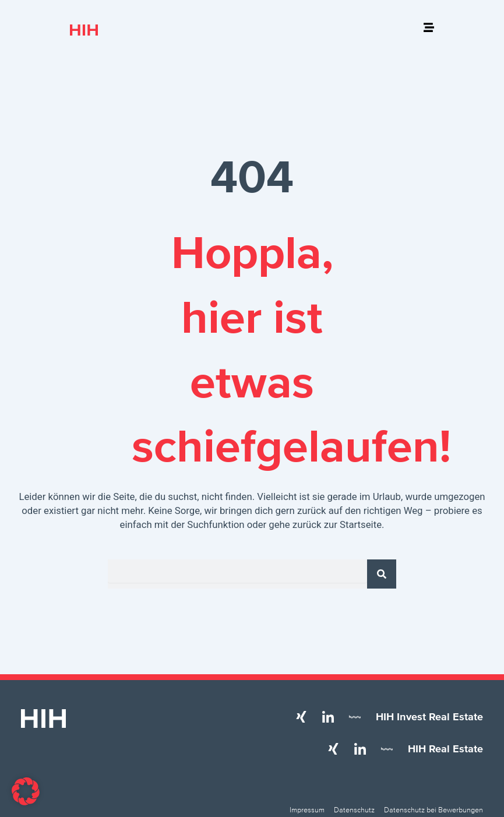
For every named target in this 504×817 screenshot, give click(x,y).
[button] (26, 791)
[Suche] (382, 574)
